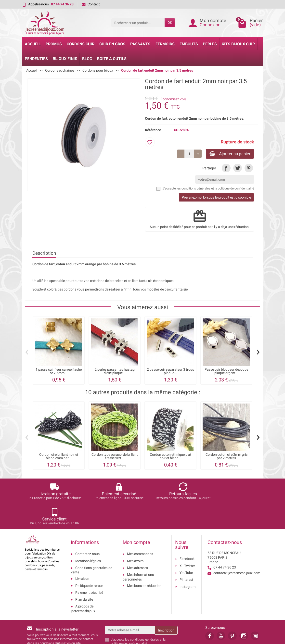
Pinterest (186, 555)
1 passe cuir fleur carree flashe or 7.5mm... (59, 372)
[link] (226, 169)
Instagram (188, 562)
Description (44, 254)
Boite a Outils (112, 59)
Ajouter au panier (228, 154)
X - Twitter (187, 541)
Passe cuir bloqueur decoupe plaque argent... (226, 372)
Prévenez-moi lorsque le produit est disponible (216, 198)
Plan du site (84, 575)
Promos (54, 44)
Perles (210, 44)
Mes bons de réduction (144, 561)
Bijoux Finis (65, 59)
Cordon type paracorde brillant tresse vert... (115, 457)
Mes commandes (140, 529)
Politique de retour (89, 561)
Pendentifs (36, 59)
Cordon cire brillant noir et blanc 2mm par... (59, 457)
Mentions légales (88, 536)
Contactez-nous (87, 529)
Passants (140, 44)
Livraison (82, 554)
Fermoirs (165, 44)
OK (170, 23)
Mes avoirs (135, 536)
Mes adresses (137, 543)
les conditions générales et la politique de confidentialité (215, 189)
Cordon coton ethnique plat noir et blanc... (171, 457)
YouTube (186, 548)
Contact (91, 4)
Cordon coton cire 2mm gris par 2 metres (227, 457)
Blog (87, 59)
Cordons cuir (81, 44)
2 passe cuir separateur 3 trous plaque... (170, 372)
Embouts (189, 44)
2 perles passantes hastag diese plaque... (115, 372)
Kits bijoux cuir (238, 44)
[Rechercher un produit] (138, 23)
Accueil (33, 44)
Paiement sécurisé (89, 568)
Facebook (187, 534)
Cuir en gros (112, 44)
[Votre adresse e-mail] (130, 605)
